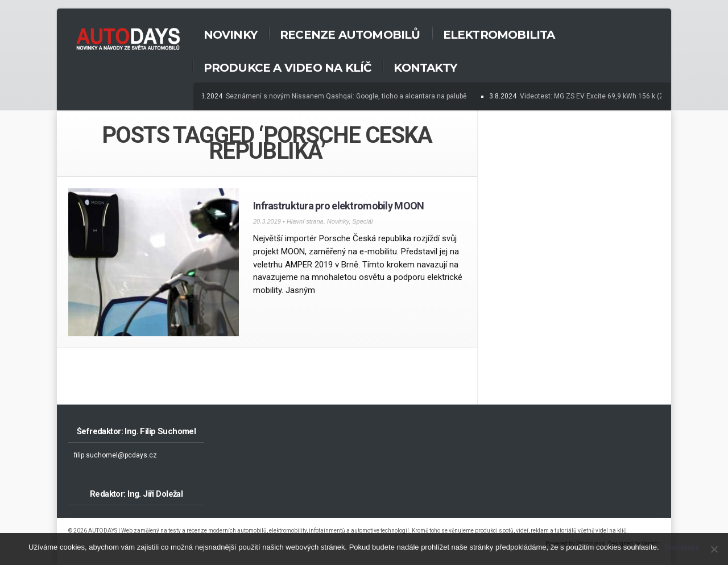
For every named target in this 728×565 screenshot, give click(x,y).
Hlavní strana (305, 221)
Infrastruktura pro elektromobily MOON (338, 206)
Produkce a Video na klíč (288, 68)
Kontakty (425, 68)
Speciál (362, 221)
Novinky (230, 35)
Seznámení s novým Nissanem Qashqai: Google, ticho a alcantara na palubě (347, 96)
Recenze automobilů (350, 35)
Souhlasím (682, 547)
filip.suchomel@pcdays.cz (115, 455)
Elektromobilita (499, 35)
